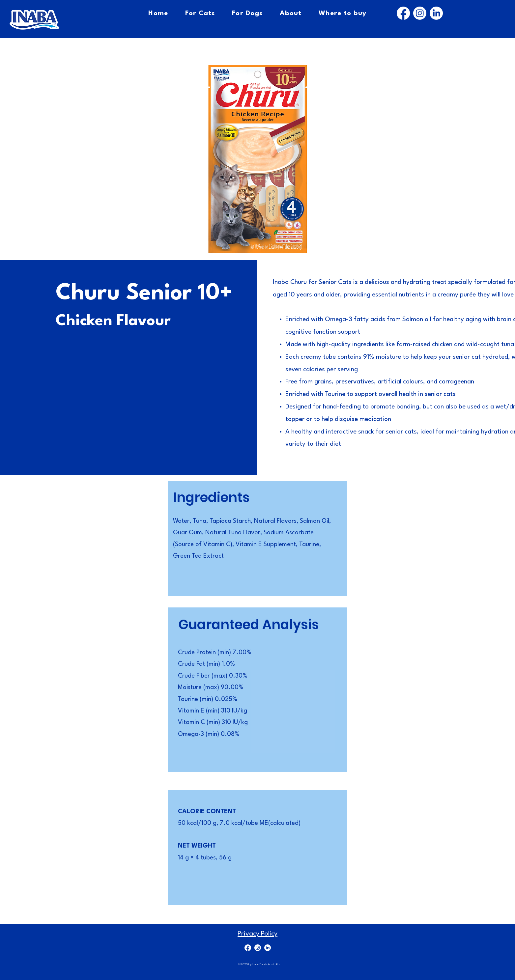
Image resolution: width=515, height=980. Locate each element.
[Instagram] (420, 13)
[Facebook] (403, 13)
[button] (257, 159)
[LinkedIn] (436, 13)
